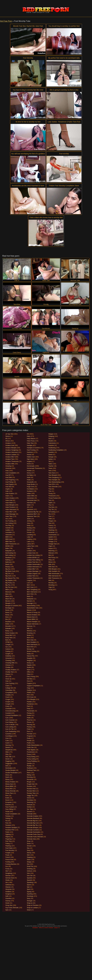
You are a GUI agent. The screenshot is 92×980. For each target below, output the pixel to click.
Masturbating (31, 606)
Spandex (30, 878)
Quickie (29, 763)
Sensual (30, 805)
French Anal (9, 860)
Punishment (31, 752)
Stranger (30, 901)
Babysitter (9, 551)
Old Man (30, 679)
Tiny (50, 505)
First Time (9, 841)
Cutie (7, 741)
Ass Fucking (9, 521)
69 (6, 439)
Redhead (30, 768)
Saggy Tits (30, 796)
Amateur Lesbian (11, 455)
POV (28, 695)
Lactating (30, 535)
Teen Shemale (53, 487)
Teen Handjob (53, 480)
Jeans (29, 519)
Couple (8, 702)
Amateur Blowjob (11, 448)
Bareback (8, 558)
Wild (50, 580)
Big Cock (8, 576)
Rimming (30, 777)
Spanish (30, 880)
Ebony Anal (9, 784)
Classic (8, 674)
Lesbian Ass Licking (33, 555)
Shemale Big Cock (33, 823)
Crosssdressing (10, 711)
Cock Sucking (10, 683)
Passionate (30, 711)
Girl (7, 882)
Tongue (51, 521)
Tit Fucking (52, 512)
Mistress (30, 631)
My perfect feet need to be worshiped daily (64, 58)
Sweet (50, 455)
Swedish (51, 452)
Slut (28, 864)
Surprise (51, 445)
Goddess (8, 892)
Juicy (29, 523)
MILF (29, 585)
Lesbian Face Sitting (33, 560)
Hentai (29, 455)
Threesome (52, 496)
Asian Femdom (10, 507)
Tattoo (50, 464)
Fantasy (8, 816)
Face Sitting (9, 809)
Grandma (8, 898)
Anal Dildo (9, 477)
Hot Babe (30, 475)
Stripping (51, 436)
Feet (7, 823)
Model (29, 635)
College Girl (9, 688)
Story (29, 898)
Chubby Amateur (11, 670)
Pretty (29, 738)
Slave (29, 860)
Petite (29, 718)
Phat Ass (30, 720)
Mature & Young (32, 612)
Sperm (29, 885)
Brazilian (8, 622)
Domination (9, 768)
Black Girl (8, 599)
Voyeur (51, 548)
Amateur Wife (10, 464)
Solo (28, 873)
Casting (8, 651)
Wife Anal (51, 567)
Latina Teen (31, 546)
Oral (28, 681)
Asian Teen (9, 516)
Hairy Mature (31, 439)
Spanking (30, 882)
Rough (29, 782)
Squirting (30, 894)
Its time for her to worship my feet (28, 122)
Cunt (7, 738)
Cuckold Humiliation (12, 715)
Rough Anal (31, 784)
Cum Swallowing (11, 731)
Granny (8, 901)
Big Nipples (9, 580)
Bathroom (9, 562)
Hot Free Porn (6, 21)
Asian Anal (9, 500)
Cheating (8, 661)
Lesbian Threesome (33, 578)
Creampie (9, 709)
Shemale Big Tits (32, 825)
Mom (29, 638)
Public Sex (30, 747)
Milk (28, 628)
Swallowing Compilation (56, 450)
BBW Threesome (11, 544)
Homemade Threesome (34, 468)
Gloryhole (8, 889)
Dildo (7, 752)
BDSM (7, 546)
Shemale (30, 814)
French (8, 857)
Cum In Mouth (10, 725)
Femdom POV (10, 830)
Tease (50, 468)
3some (8, 436)
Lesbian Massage (33, 571)
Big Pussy (9, 583)
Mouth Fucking (32, 651)
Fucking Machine (11, 864)
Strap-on (30, 903)
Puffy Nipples (31, 750)
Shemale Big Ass (32, 821)
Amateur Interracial (11, 452)
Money (29, 649)
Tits (50, 514)
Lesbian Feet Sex (33, 562)
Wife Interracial (53, 576)
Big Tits (8, 585)
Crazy (7, 706)
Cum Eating (9, 722)
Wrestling (51, 585)
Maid (29, 596)
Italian (29, 505)
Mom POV (30, 647)
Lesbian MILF (31, 569)
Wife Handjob (53, 571)
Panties (29, 702)
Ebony (7, 779)
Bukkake (8, 628)
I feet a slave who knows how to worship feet (46, 217)
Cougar (8, 699)
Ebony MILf (9, 789)
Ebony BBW (9, 786)
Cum (7, 718)
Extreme (8, 805)
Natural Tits (31, 656)
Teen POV (52, 484)
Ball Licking (9, 555)
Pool (28, 731)
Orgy (29, 688)
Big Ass (8, 569)
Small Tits (30, 866)
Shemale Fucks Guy (33, 834)
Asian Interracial (11, 510)
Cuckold (8, 713)
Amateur (8, 443)
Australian (9, 532)
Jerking (29, 521)
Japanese (30, 510)
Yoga (50, 587)
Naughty (30, 658)
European (9, 802)
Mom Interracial (32, 645)
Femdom (8, 825)
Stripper (51, 434)
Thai (50, 489)
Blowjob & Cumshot (12, 606)
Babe (7, 548)
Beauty (8, 567)
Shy (28, 848)
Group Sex (9, 905)
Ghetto (8, 880)
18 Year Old (9, 434)
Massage (30, 603)
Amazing (8, 466)
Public (29, 743)
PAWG (29, 693)
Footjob (8, 853)
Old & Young (31, 677)
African (8, 441)
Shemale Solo (31, 839)
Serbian (29, 807)
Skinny (29, 853)
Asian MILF (9, 512)
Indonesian (30, 498)
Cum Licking (9, 727)
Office (29, 672)
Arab (7, 491)
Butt (7, 640)
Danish (8, 747)
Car (7, 647)
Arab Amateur (10, 493)
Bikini (7, 590)
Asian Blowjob (10, 505)
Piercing (30, 725)
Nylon (29, 670)
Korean (29, 532)
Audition (8, 530)
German (8, 876)
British (7, 624)
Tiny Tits (51, 510)
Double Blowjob (10, 770)
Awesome (9, 535)
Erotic (7, 798)
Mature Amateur (32, 615)
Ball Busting (9, 553)
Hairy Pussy (31, 441)
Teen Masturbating (54, 482)
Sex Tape (30, 809)
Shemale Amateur (33, 816)
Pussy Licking (31, 759)
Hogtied (29, 461)
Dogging (8, 761)
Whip (50, 560)
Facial (7, 812)
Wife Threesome (54, 578)
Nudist (29, 667)
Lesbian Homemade (33, 564)
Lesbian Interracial (33, 567)
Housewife (30, 482)
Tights (50, 503)
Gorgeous (9, 894)
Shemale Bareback (33, 818)
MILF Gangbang (32, 590)
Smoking (30, 869)
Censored (9, 658)
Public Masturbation (33, 745)
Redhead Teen (32, 770)
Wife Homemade (54, 574)
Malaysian (30, 599)
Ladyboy (30, 539)
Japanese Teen (32, 516)
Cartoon (8, 649)
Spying (29, 892)
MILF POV (30, 594)
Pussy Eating (31, 757)
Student (51, 441)
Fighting (8, 834)
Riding (29, 775)
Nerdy (29, 663)
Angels (8, 489)
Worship (51, 583)
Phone (29, 722)
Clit (6, 677)
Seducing (30, 802)
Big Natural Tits (10, 578)
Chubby (8, 667)
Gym (7, 910)
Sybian (51, 459)
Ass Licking (9, 523)
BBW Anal (9, 539)
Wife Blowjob (53, 569)
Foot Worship (28, 58)
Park (28, 706)
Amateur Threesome (12, 461)
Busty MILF (9, 635)
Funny (7, 869)
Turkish (51, 528)
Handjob (30, 445)
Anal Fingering (10, 480)
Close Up (8, 679)
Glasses (8, 887)
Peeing (29, 713)
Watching (51, 551)
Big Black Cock (10, 571)
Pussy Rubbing (32, 761)
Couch (7, 697)
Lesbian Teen (31, 576)
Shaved (29, 812)
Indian (29, 493)
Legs (29, 548)
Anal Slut (8, 487)
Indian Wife (31, 496)
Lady (29, 537)
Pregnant (30, 736)
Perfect (29, 715)
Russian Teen (31, 793)
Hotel (29, 477)
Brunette (8, 626)
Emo (7, 796)
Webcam (51, 553)
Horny (29, 473)
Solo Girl (30, 876)
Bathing (8, 560)
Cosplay (8, 695)
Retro (29, 773)
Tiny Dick (51, 507)
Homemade (31, 466)
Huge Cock (30, 487)
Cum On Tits (9, 729)
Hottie (29, 480)
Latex (29, 542)
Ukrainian (51, 532)
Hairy (29, 436)
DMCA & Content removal (46, 928)
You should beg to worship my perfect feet (64, 26)
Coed (7, 686)
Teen (50, 471)
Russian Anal (31, 789)
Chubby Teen (10, 672)
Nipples (29, 665)
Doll (7, 766)
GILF (7, 871)
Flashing (8, 846)
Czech (7, 743)
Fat (6, 821)
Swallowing (52, 448)
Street (29, 910)
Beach (7, 564)
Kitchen (29, 530)
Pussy (29, 754)
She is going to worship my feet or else (64, 90)
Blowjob (8, 603)
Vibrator (51, 539)
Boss (7, 617)
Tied (50, 500)
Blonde (8, 601)
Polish (29, 729)
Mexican (30, 626)
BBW (7, 537)
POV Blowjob (31, 699)
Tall (49, 461)
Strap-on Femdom (33, 905)
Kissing (29, 528)
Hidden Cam (31, 457)
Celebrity (8, 656)
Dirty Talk (8, 757)
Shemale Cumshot (33, 830)
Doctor (7, 759)
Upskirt (51, 537)
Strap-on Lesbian (32, 908)
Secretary (30, 800)
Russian (30, 786)
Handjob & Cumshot (33, 448)
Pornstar (30, 734)
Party (29, 709)
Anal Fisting (9, 482)
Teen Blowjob (53, 475)
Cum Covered (10, 720)
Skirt (28, 855)
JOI (28, 507)
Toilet (50, 519)
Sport (29, 889)
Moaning (30, 633)
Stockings (30, 896)
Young (50, 590)
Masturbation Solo (33, 608)
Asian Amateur (10, 498)
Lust (28, 583)
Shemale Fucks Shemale (35, 837)
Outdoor (30, 690)
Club (7, 681)
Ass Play (8, 526)
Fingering (8, 839)
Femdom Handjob (11, 828)
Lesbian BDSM (32, 558)
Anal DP (8, 475)
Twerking (51, 530)
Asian (7, 496)
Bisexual (8, 592)
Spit (28, 887)
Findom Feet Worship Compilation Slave (64, 186)
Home (29, 464)
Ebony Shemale (10, 791)
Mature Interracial (33, 624)
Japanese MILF (32, 514)
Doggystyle (9, 763)
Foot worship (64, 154)
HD (28, 434)
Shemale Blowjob (33, 828)
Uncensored (52, 535)
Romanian (30, 779)
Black (7, 596)
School (29, 798)
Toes (50, 516)
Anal (7, 471)
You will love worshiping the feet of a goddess (28, 154)
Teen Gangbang (53, 477)
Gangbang (9, 873)
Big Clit (8, 574)
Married (29, 601)
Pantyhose (30, 704)
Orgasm (30, 683)
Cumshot (8, 734)
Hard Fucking (31, 450)
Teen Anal (52, 473)
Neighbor (30, 661)
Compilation (9, 693)
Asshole (8, 528)
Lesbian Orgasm (32, 574)
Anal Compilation (11, 473)
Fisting (7, 844)
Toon (50, 523)
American (8, 468)
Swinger (51, 457)
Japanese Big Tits (33, 512)
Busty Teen (9, 638)
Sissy (29, 850)
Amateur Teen (10, 459)
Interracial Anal (32, 500)
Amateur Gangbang (12, 450)
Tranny (51, 526)
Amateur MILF (10, 457)
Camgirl (8, 645)
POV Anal (30, 697)
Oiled (29, 674)
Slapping (30, 857)
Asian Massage (10, 514)
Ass (7, 519)
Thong (50, 493)
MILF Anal (30, 587)
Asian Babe (9, 503)
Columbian (9, 690)
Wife (50, 564)
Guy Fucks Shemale (12, 908)
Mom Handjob (31, 642)
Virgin (50, 546)
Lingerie (30, 580)
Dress (7, 775)
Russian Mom (31, 791)
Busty (7, 631)
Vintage (51, 542)
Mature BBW (31, 619)
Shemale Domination (34, 832)
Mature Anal (31, 617)
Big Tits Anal (9, 587)
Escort (7, 800)
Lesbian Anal (31, 553)
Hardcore (30, 452)
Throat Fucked (53, 498)
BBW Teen (9, 542)
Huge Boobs (31, 484)
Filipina (8, 837)
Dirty (7, 754)
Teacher (51, 466)
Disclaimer (35, 928)
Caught (8, 654)
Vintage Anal (52, 544)
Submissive (52, 443)
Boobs (7, 610)
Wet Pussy (52, 558)
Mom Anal (30, 640)
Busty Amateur (10, 633)
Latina (29, 544)
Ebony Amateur (10, 782)
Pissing (29, 727)
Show (29, 844)
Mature (29, 610)
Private (29, 741)
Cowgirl (8, 704)
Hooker (29, 471)
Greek (7, 903)
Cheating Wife (10, 663)
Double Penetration (12, 773)
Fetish (7, 832)
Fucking (8, 862)
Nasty (29, 654)
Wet (50, 555)
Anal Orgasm (10, 484)
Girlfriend (8, 885)
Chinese (8, 665)
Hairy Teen (30, 443)
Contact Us (57, 928)
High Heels (30, 459)
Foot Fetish (9, 848)
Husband (30, 491)
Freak (7, 855)
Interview (30, 503)
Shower (29, 846)
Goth (7, 896)
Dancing (8, 745)
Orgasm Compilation (33, 686)
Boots (7, 612)
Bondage (8, 608)
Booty (7, 615)
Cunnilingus (9, 736)
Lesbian (29, 551)
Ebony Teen (9, 793)
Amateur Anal (10, 445)
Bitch (7, 594)
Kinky (29, 526)
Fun (7, 866)
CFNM (7, 642)
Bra (7, 619)
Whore (50, 562)
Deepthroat (9, 750)
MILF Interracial (32, 592)
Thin (50, 491)
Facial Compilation (11, 814)
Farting (8, 818)
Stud (50, 439)
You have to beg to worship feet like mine (28, 90)
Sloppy (29, 862)
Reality (29, 766)
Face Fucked (10, 807)
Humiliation (30, 489)
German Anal (10, 878)
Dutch (7, 777)
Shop (29, 841)
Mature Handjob (32, 622)
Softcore (30, 871)
